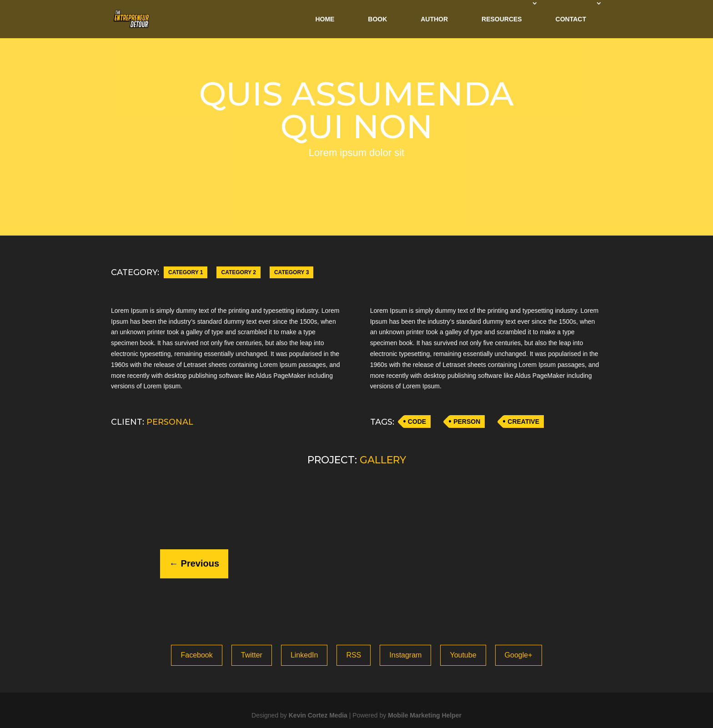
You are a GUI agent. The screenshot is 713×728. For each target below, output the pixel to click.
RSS (354, 655)
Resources (502, 19)
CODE (417, 422)
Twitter (252, 655)
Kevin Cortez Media (318, 715)
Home (325, 19)
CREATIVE (523, 422)
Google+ (519, 655)
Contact (571, 19)
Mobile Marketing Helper (425, 715)
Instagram (405, 655)
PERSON (467, 422)
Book (377, 19)
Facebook (196, 655)
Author (434, 19)
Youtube (463, 655)
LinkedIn (304, 655)
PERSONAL (170, 422)
